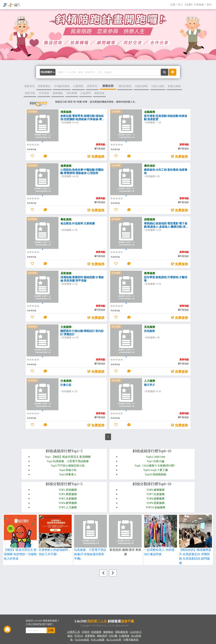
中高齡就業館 (62, 86)
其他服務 (150, 327)
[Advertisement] (53, 595)
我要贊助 (90, 636)
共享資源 (44, 93)
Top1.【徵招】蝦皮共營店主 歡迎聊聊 (68, 457)
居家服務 (66, 273)
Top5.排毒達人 (68, 474)
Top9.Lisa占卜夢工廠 (156, 470)
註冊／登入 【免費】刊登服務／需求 (192, 4)
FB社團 (113, 636)
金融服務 (150, 112)
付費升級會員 (131, 640)
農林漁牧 (150, 166)
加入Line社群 (114, 640)
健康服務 (66, 166)
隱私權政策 (122, 632)
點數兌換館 (174, 86)
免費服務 (98, 157)
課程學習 (92, 86)
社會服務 (66, 381)
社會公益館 (158, 86)
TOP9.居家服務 (156, 503)
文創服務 (66, 327)
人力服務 (150, 381)
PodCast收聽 (98, 640)
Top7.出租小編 (155, 461)
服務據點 (58, 93)
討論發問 (86, 93)
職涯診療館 (125, 86)
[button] (103, 57)
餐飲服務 (66, 219)
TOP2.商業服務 (68, 494)
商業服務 (66, 112)
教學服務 (150, 273)
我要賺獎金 (44, 86)
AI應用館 (78, 86)
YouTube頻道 (82, 640)
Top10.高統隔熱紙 (156, 474)
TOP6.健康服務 (156, 490)
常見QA (79, 636)
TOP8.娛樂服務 (156, 499)
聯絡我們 (102, 636)
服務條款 (108, 632)
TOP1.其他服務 (68, 490)
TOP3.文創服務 (68, 499)
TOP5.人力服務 (68, 507)
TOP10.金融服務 (156, 507)
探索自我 (108, 86)
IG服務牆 (124, 636)
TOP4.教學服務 (68, 503)
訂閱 (51, 630)
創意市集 (30, 93)
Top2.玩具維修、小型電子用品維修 (68, 461)
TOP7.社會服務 (156, 494)
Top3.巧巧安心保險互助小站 (68, 466)
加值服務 (96, 632)
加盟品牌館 (141, 86)
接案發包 (29, 86)
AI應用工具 (73, 632)
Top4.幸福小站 (68, 470)
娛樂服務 (150, 219)
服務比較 (99, 93)
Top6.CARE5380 (155, 457)
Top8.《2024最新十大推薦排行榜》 (156, 466)
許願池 (86, 632)
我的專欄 (72, 93)
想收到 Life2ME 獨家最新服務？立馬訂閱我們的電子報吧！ (43, 622)
